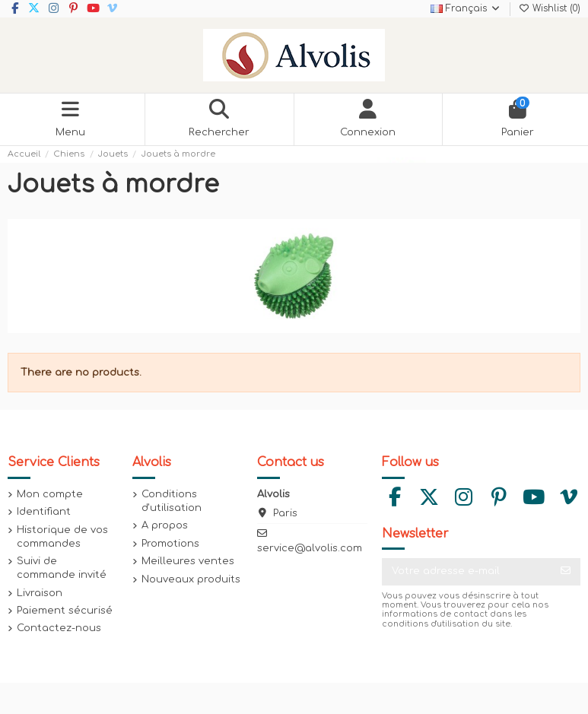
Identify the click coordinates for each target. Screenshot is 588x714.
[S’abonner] (566, 571)
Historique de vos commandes (62, 537)
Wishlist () (549, 8)
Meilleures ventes (188, 561)
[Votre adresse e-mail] (467, 571)
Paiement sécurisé (65, 611)
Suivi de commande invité (62, 568)
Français (466, 8)
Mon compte (50, 494)
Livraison (40, 593)
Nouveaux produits (191, 579)
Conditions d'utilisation (172, 501)
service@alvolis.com (310, 548)
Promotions (170, 544)
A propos (165, 525)
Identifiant (44, 512)
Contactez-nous (59, 628)
